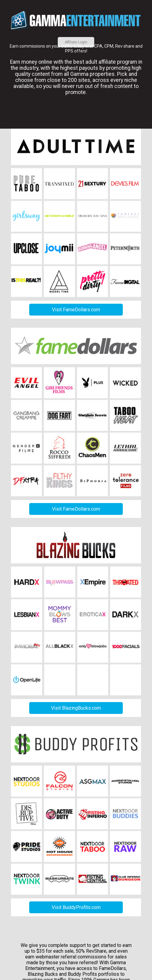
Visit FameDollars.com (76, 310)
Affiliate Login (76, 42)
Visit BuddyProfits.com (76, 907)
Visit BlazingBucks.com (76, 708)
